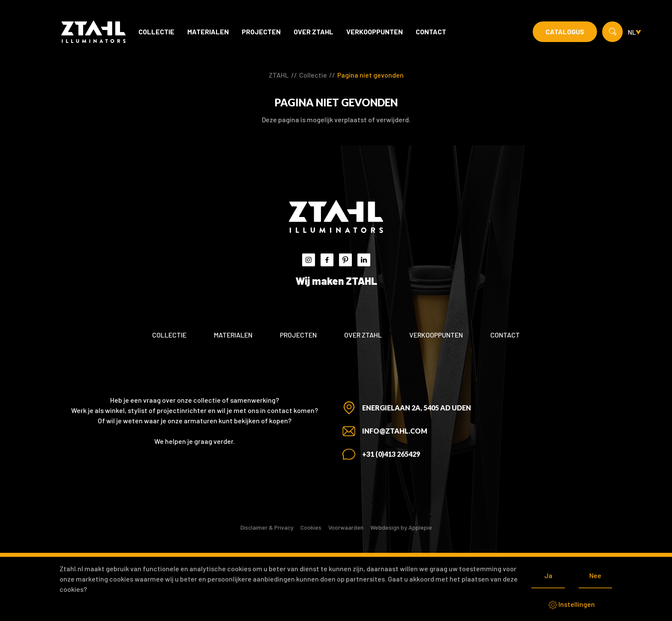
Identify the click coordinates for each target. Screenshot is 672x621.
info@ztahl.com (395, 431)
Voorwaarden (346, 527)
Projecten (261, 32)
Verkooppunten (375, 32)
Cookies (311, 527)
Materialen (208, 32)
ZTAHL (279, 75)
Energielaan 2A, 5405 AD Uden (417, 408)
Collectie (156, 32)
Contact (431, 32)
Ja (548, 575)
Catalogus (565, 32)
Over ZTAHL (313, 32)
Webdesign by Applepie (401, 527)
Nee (595, 575)
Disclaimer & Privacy (267, 527)
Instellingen (572, 605)
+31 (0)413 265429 (391, 454)
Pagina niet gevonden (370, 75)
